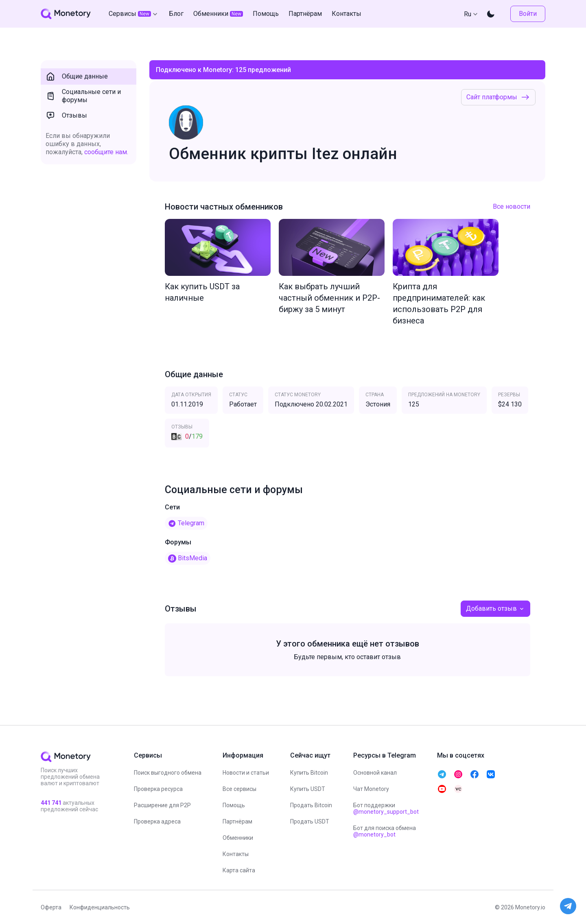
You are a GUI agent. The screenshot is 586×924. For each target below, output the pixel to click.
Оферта (51, 907)
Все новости (512, 206)
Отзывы (66, 116)
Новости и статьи (246, 773)
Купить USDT (308, 789)
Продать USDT (310, 821)
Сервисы (134, 14)
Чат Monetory (371, 789)
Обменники (238, 838)
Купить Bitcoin (309, 773)
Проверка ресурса (158, 789)
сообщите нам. (106, 152)
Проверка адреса (157, 821)
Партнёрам (237, 821)
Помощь (234, 805)
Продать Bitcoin (311, 805)
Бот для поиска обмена (385, 831)
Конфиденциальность (100, 907)
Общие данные (77, 76)
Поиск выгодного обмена (168, 773)
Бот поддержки (386, 808)
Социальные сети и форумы (83, 96)
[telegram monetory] (442, 774)
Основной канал (375, 773)
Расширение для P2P (162, 805)
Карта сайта (239, 870)
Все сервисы (239, 789)
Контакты (236, 854)
